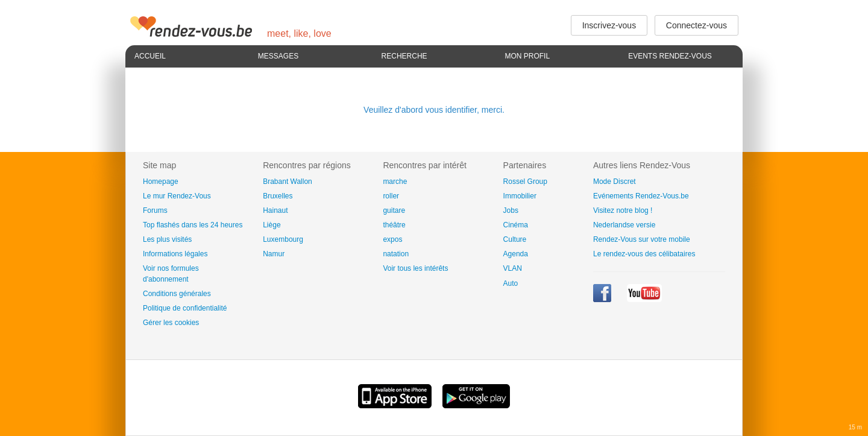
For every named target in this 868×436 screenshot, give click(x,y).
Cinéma (516, 225)
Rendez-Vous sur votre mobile (642, 239)
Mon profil (527, 56)
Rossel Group (525, 182)
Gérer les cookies (171, 323)
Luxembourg (283, 239)
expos (392, 239)
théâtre (394, 225)
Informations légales (175, 254)
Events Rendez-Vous (670, 56)
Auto (511, 283)
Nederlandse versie (624, 225)
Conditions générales (177, 294)
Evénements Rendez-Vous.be (641, 196)
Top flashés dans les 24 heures (193, 225)
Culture (515, 239)
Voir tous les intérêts (415, 268)
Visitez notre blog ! (623, 210)
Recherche (404, 56)
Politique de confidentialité (185, 308)
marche (395, 182)
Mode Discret (615, 182)
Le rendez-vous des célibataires (644, 254)
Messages (278, 56)
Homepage (161, 182)
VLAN (513, 268)
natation (396, 254)
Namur (274, 254)
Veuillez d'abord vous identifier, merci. (434, 110)
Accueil (150, 56)
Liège (272, 225)
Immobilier (520, 196)
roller (391, 196)
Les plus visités (167, 239)
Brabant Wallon (288, 182)
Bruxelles (278, 196)
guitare (394, 210)
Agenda (516, 254)
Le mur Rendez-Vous (177, 196)
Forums (155, 210)
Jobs (511, 210)
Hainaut (275, 210)
